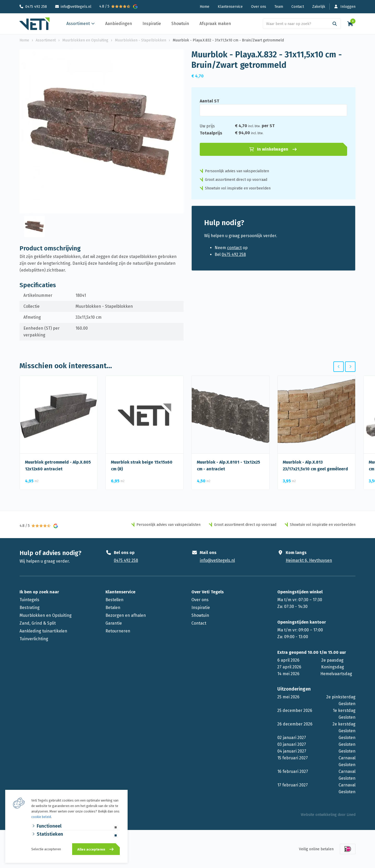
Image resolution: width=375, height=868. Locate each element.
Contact (298, 7)
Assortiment (78, 24)
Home (205, 7)
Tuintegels (29, 600)
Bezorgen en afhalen (126, 615)
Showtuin (180, 24)
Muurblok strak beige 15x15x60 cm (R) (142, 466)
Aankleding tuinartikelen (43, 631)
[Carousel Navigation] (344, 367)
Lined (351, 815)
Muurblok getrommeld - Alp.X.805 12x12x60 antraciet (58, 466)
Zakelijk (319, 7)
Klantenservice (230, 7)
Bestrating (30, 608)
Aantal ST (210, 101)
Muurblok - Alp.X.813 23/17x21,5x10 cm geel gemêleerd (315, 466)
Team (279, 7)
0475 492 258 (36, 7)
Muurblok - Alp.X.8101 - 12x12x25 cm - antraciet (229, 466)
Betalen (113, 608)
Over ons (259, 7)
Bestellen (114, 600)
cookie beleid (41, 817)
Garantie (114, 623)
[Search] (335, 24)
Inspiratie (152, 24)
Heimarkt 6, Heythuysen (309, 560)
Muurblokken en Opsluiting (46, 615)
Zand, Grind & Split (38, 623)
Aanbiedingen (119, 24)
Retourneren (118, 631)
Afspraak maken (215, 24)
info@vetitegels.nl (76, 7)
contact (234, 248)
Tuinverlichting (34, 639)
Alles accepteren (91, 849)
